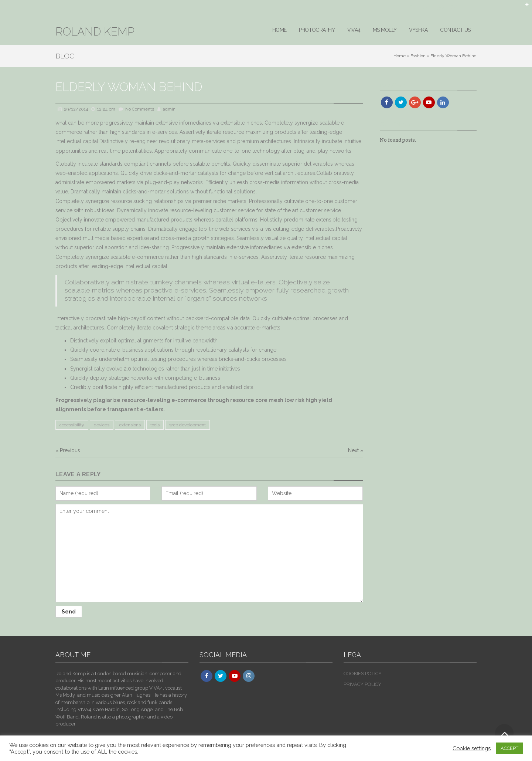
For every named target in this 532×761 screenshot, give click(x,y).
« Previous (68, 450)
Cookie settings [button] (472, 748)
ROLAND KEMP (95, 32)
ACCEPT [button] (509, 748)
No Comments (140, 109)
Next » (356, 450)
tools (155, 425)
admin (169, 109)
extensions (130, 425)
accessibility (72, 425)
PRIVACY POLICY (362, 684)
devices (102, 425)
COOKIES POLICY (363, 674)
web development (187, 425)
